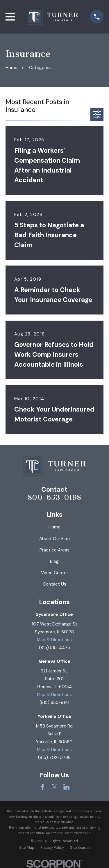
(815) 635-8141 (54, 702)
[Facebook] (43, 787)
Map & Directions (54, 640)
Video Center (54, 573)
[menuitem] (27, 848)
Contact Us (54, 584)
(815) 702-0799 (54, 758)
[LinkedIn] (66, 787)
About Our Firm (54, 539)
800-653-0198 (54, 498)
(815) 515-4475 (54, 648)
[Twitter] (54, 787)
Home (54, 527)
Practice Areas (54, 550)
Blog (54, 561)
